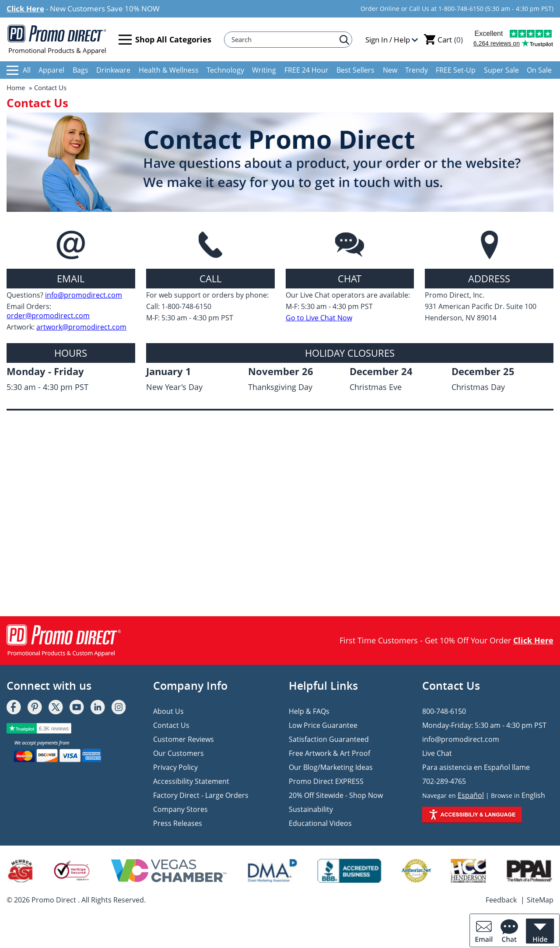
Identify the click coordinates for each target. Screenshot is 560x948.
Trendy (416, 70)
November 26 (281, 371)
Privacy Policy (175, 767)
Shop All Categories (165, 40)
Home (16, 88)
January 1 (169, 371)
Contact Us (50, 88)
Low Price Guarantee (323, 725)
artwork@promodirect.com (81, 327)
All (19, 70)
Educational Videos (320, 823)
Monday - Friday (45, 371)
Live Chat (437, 753)
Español (471, 795)
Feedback (501, 900)
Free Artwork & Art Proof (329, 753)
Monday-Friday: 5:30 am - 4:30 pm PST (484, 725)
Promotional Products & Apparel (57, 39)
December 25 (483, 371)
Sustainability (311, 809)
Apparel (51, 70)
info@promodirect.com (84, 295)
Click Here (25, 9)
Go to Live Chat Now (319, 318)
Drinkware (113, 70)
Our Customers (178, 753)
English (533, 795)
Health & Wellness (169, 70)
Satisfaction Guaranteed (329, 739)
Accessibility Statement (191, 781)
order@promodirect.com (48, 316)
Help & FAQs (309, 711)
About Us (168, 711)
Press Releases (178, 823)
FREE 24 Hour (306, 70)
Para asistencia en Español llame (476, 767)
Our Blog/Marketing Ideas (331, 767)
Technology (225, 70)
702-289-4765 (444, 781)
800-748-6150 (444, 711)
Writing (264, 70)
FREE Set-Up (456, 70)
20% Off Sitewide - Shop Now (336, 795)
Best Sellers (355, 70)
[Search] (284, 40)
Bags (80, 70)
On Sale (539, 70)
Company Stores (180, 809)
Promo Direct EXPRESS (326, 781)
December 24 (381, 371)
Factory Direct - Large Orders (201, 795)
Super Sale (501, 70)
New (390, 70)
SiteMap (540, 900)
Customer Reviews (184, 739)
